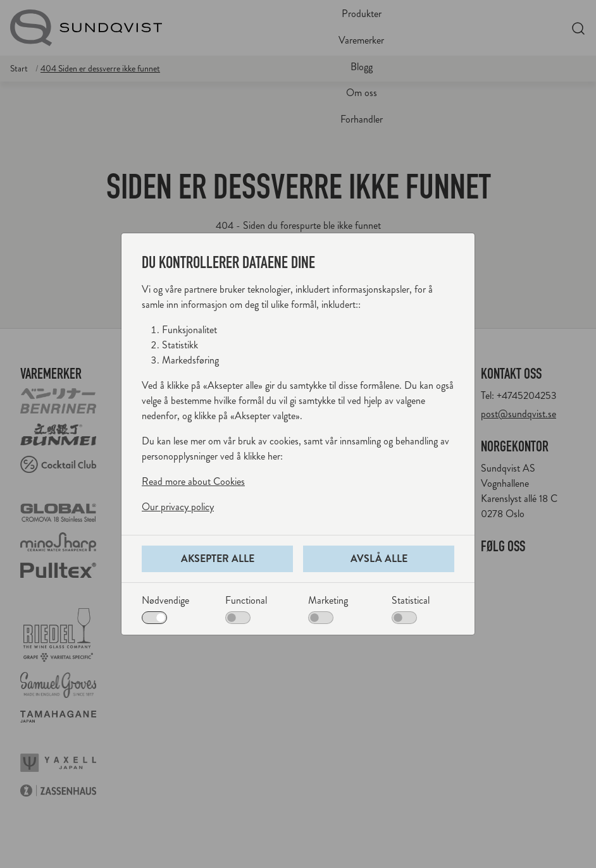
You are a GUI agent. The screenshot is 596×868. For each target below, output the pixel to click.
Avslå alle (379, 559)
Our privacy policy (178, 507)
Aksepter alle (218, 559)
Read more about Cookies (193, 481)
